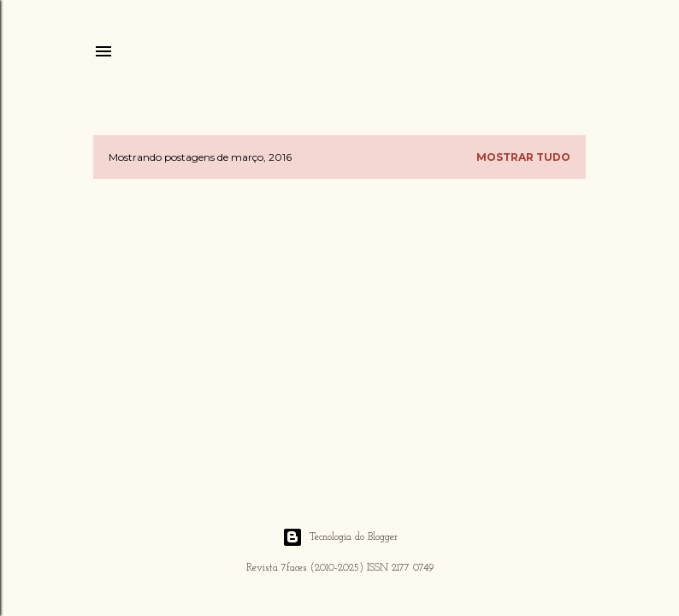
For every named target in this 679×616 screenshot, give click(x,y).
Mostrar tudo (523, 157)
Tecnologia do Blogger (340, 537)
